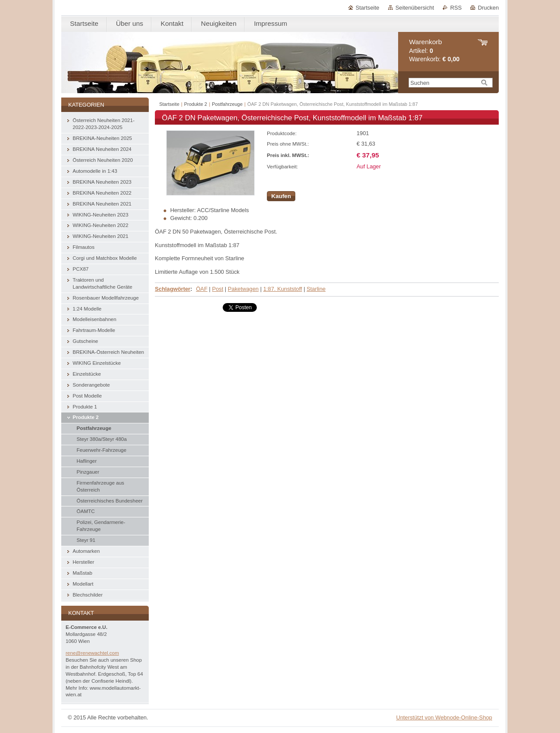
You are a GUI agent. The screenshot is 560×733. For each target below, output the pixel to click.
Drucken (488, 8)
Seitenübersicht (415, 8)
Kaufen (281, 196)
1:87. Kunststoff (283, 289)
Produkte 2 (196, 104)
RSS (456, 8)
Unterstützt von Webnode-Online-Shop (444, 717)
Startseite (367, 8)
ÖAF (202, 289)
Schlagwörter (173, 289)
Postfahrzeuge (227, 104)
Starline (316, 289)
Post (218, 289)
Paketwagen (243, 289)
